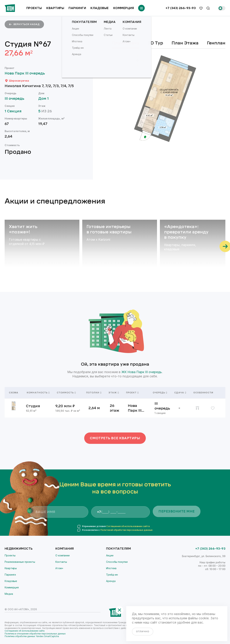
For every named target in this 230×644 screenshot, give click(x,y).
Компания (65, 549)
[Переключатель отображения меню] (141, 8)
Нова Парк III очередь (26, 73)
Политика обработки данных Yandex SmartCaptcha (32, 636)
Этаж (113, 393)
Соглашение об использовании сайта (25, 631)
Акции (110, 555)
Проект (132, 393)
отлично (143, 632)
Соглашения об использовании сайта (128, 526)
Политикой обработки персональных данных (126, 530)
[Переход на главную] (10, 8)
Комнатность (37, 393)
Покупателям (118, 549)
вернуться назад (24, 24)
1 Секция (15, 111)
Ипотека (111, 568)
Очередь (159, 393)
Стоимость (66, 393)
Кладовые (100, 8)
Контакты (61, 562)
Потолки (93, 393)
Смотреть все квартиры (115, 438)
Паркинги (77, 8)
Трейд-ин (112, 575)
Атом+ (59, 568)
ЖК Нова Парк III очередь (142, 372)
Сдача (180, 393)
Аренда (111, 581)
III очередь (16, 99)
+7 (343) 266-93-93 (181, 8)
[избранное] (201, 8)
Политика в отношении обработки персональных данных (35, 634)
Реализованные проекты (20, 562)
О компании (62, 555)
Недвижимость (19, 549)
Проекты (34, 8)
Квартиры (55, 8)
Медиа (9, 594)
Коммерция (124, 8)
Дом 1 (45, 99)
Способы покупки (117, 562)
